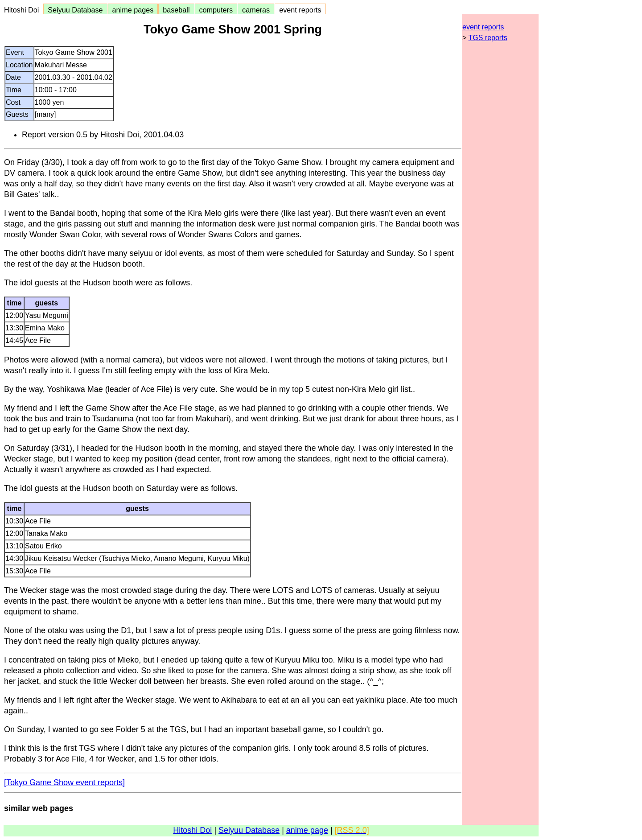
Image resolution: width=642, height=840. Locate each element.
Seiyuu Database (75, 10)
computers (216, 10)
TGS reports (488, 38)
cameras (256, 10)
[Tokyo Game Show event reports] (64, 782)
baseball (176, 10)
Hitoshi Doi (23, 10)
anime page (307, 830)
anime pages (133, 10)
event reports (300, 10)
